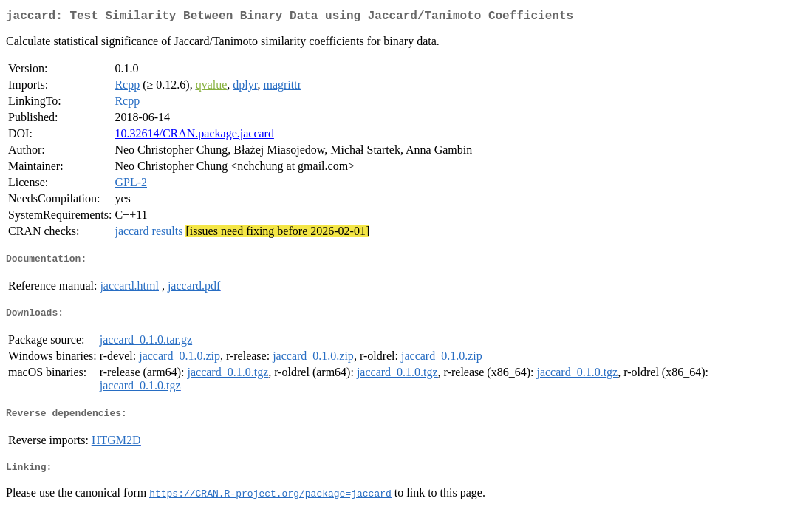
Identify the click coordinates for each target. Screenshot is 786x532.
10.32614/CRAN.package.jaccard (194, 136)
